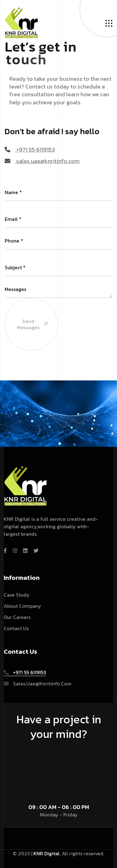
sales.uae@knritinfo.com (42, 161)
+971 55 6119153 (30, 150)
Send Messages (27, 306)
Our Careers (17, 617)
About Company (22, 606)
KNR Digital (46, 853)
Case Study (17, 595)
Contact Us (16, 628)
